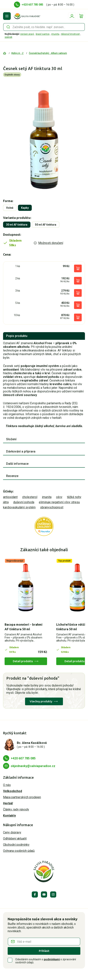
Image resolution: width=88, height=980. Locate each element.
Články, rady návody (16, 809)
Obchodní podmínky (16, 845)
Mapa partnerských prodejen (22, 797)
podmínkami (52, 959)
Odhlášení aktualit (15, 839)
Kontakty (9, 816)
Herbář (8, 803)
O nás (7, 785)
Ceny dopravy (12, 832)
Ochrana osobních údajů (19, 851)
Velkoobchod (13, 791)
